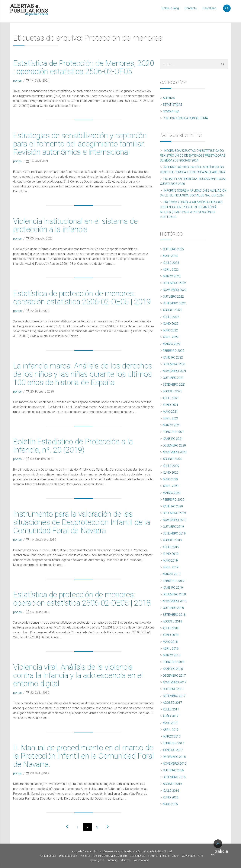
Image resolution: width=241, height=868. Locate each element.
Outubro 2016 (173, 770)
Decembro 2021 (174, 364)
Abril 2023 (171, 269)
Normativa (171, 111)
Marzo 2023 (172, 276)
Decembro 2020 (174, 445)
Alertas (169, 98)
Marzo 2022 (172, 344)
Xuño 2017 (171, 716)
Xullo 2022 (171, 317)
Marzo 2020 (172, 493)
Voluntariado (141, 860)
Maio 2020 (170, 479)
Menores (85, 856)
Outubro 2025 (173, 249)
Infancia (112, 860)
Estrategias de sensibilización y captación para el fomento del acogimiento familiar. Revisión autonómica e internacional (80, 144)
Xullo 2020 (171, 466)
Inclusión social (170, 856)
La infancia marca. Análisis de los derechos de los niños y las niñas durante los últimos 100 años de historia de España (83, 374)
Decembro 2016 (174, 757)
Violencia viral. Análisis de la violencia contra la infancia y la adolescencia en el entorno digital (78, 675)
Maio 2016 (170, 804)
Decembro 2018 (174, 594)
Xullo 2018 (171, 628)
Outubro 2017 (173, 689)
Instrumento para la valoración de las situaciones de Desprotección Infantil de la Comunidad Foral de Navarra (82, 522)
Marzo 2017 (172, 736)
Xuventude (188, 856)
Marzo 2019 (172, 574)
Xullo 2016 (171, 791)
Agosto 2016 (172, 784)
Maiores (125, 860)
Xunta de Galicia (23, 852)
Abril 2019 (171, 567)
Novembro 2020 (175, 452)
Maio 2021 (170, 412)
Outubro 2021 (173, 378)
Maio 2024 (170, 256)
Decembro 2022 (174, 283)
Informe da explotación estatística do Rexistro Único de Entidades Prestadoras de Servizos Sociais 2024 (193, 156)
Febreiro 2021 (174, 432)
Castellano (210, 8)
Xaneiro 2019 (173, 588)
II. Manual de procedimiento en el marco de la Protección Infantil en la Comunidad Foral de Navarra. (84, 756)
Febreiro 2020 (174, 500)
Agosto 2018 (172, 621)
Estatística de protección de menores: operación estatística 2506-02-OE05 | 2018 (82, 599)
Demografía (97, 860)
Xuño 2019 (171, 554)
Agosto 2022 (172, 310)
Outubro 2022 (173, 297)
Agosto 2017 (172, 703)
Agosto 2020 (172, 459)
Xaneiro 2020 (173, 506)
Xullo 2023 (171, 263)
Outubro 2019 (173, 527)
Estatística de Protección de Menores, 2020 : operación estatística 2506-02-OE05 (84, 67)
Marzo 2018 (172, 655)
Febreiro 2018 (174, 662)
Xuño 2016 (171, 797)
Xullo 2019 (171, 547)
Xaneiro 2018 (173, 669)
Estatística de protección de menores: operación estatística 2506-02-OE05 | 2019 (82, 298)
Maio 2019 (170, 561)
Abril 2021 (171, 418)
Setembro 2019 (174, 533)
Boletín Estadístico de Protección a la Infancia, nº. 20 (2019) (73, 446)
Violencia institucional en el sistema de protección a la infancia (76, 225)
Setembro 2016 (174, 777)
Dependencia (138, 856)
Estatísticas (173, 105)
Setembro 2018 (174, 615)
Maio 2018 (170, 642)
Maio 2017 (170, 723)
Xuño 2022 (171, 324)
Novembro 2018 (175, 601)
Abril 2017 (171, 730)
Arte (200, 856)
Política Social (47, 856)
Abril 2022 (171, 337)
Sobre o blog (170, 8)
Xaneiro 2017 (173, 750)
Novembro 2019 (175, 520)
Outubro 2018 (173, 608)
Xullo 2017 (171, 709)
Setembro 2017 (174, 696)
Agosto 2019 (172, 540)
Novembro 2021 (175, 371)
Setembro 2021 (174, 385)
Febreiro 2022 (174, 351)
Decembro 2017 (174, 676)
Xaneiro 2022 (173, 357)
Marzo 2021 (172, 425)
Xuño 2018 (171, 635)
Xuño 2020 (171, 473)
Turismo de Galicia (219, 852)
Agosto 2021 (172, 391)
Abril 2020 (171, 486)
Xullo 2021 (171, 398)
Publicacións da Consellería (185, 118)
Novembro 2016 (175, 764)
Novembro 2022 (175, 290)
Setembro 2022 (174, 303)
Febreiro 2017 (174, 743)
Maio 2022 (170, 330)
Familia (153, 856)
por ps (18, 81)
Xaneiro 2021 (173, 439)
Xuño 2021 (171, 405)
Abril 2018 (171, 649)
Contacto (191, 8)
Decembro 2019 (174, 513)
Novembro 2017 (175, 682)
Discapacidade (68, 856)
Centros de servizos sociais (110, 856)
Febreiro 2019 (174, 581)
